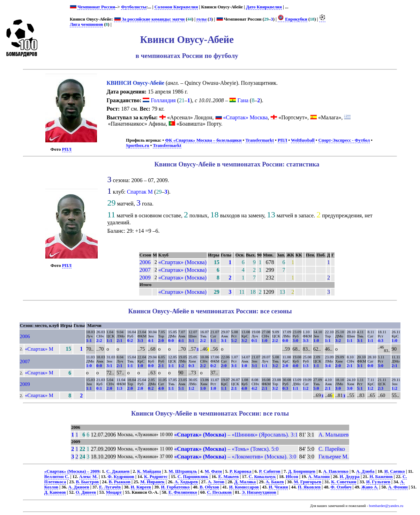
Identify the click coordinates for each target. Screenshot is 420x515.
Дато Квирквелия (264, 7)
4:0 (295, 366)
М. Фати (213, 471)
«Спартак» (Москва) (182, 262)
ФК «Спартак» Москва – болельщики (203, 140)
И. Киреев (141, 487)
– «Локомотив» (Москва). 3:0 (235, 457)
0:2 (130, 341)
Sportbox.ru (137, 145)
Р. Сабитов (270, 471)
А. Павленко (336, 471)
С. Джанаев (118, 471)
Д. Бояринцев (302, 471)
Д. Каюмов (55, 492)
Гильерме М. (334, 457)
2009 (145, 278)
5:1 (181, 388)
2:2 (99, 341)
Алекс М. (88, 477)
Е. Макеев (229, 477)
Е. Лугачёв (110, 487)
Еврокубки (292, 19)
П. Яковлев (309, 487)
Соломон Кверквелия (176, 7)
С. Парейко (332, 449)
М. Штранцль (183, 471)
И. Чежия (278, 487)
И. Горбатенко (175, 487)
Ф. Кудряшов (121, 477)
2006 (145, 262)
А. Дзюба (365, 471)
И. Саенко (395, 471)
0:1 (254, 341)
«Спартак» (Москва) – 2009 (72, 471)
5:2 (234, 341)
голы (201, 19)
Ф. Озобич (341, 487)
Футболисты (134, 7)
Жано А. (370, 487)
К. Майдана (149, 471)
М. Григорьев (307, 482)
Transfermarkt (260, 140)
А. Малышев (334, 435)
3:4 (328, 366)
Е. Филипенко (183, 492)
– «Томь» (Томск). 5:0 (226, 449)
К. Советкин (344, 482)
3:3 (140, 341)
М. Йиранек (152, 482)
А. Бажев (275, 482)
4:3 (381, 341)
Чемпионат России (96, 7)
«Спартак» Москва (246, 117)
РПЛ (67, 149)
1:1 (89, 341)
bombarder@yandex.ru (386, 506)
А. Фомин (398, 487)
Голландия (159, 100)
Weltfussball (303, 140)
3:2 (244, 341)
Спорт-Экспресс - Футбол (344, 140)
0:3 (191, 366)
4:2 (254, 388)
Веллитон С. (57, 477)
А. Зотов (216, 482)
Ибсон (292, 477)
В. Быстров (88, 482)
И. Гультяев (378, 482)
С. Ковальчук (262, 477)
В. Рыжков (120, 482)
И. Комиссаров (244, 487)
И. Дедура (350, 477)
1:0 (264, 341)
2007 (145, 270)
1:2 (181, 366)
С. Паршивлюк (193, 477)
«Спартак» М (39, 349)
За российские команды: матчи (149, 19)
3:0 (295, 341)
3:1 (191, 341)
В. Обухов (209, 487)
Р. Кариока (241, 471)
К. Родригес (156, 477)
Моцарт (114, 492)
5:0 (316, 388)
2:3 (381, 388)
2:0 (161, 341)
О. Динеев (86, 492)
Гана (239, 100)
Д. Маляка (245, 482)
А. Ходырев (186, 482)
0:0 (171, 341)
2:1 (119, 341)
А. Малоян (319, 477)
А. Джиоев (79, 487)
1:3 (306, 366)
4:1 (151, 341)
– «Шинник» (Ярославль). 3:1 (236, 435)
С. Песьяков (219, 492)
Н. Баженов (381, 477)
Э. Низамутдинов (259, 492)
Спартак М (140, 192)
